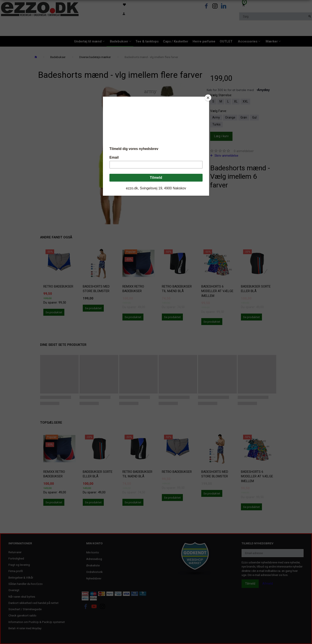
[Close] (208, 98)
